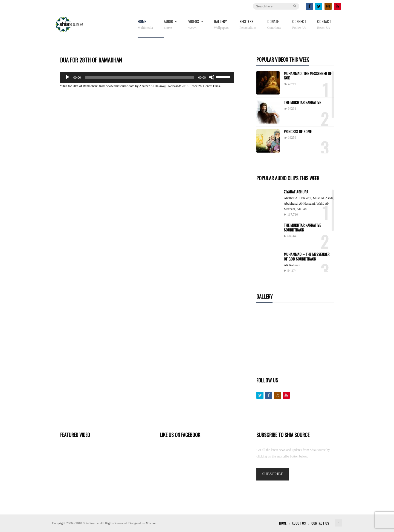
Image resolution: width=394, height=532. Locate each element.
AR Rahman (292, 265)
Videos (196, 25)
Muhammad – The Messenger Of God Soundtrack (307, 256)
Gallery (221, 25)
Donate (274, 25)
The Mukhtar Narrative (302, 102)
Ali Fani (302, 209)
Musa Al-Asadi (323, 198)
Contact (324, 25)
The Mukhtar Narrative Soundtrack (302, 227)
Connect (299, 25)
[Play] (67, 77)
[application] (147, 77)
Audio (171, 25)
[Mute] (212, 77)
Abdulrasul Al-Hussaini (299, 204)
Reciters (248, 25)
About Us (299, 523)
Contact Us (320, 523)
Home (145, 25)
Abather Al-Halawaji (297, 198)
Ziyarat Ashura (296, 192)
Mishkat (151, 523)
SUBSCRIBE (273, 474)
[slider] (140, 77)
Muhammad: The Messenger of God (308, 76)
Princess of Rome (298, 131)
